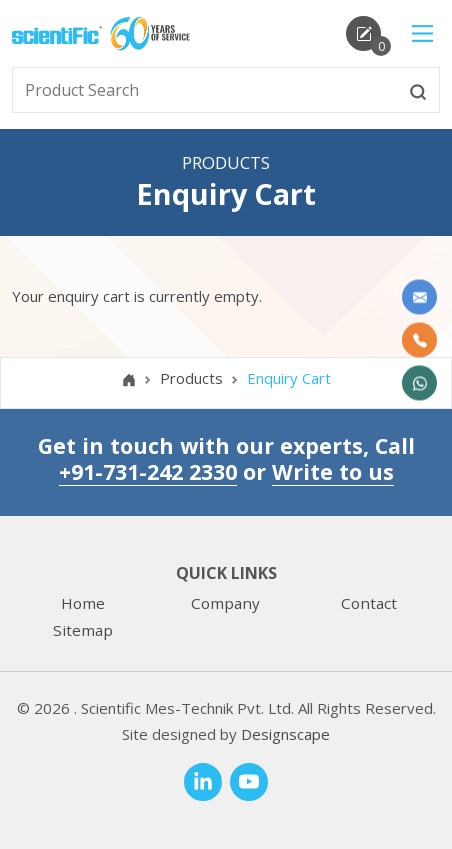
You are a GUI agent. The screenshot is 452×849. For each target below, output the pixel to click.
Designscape (285, 734)
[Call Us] (419, 339)
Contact (369, 603)
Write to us (333, 471)
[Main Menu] (422, 33)
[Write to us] (419, 296)
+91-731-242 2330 (148, 471)
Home (83, 603)
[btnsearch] (418, 90)
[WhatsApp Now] (419, 382)
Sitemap (83, 630)
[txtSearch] (205, 90)
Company (225, 603)
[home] (57, 33)
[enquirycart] (363, 33)
